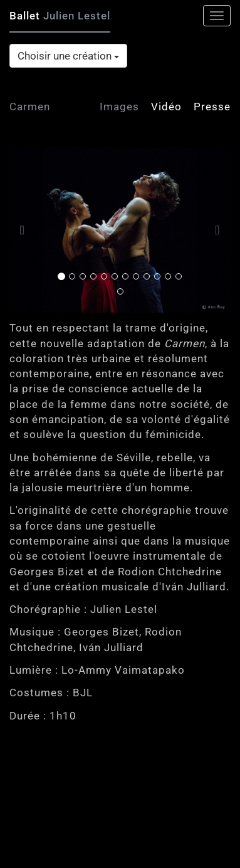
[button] (26, 230)
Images (119, 107)
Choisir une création (68, 56)
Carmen (30, 107)
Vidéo (166, 107)
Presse (212, 107)
